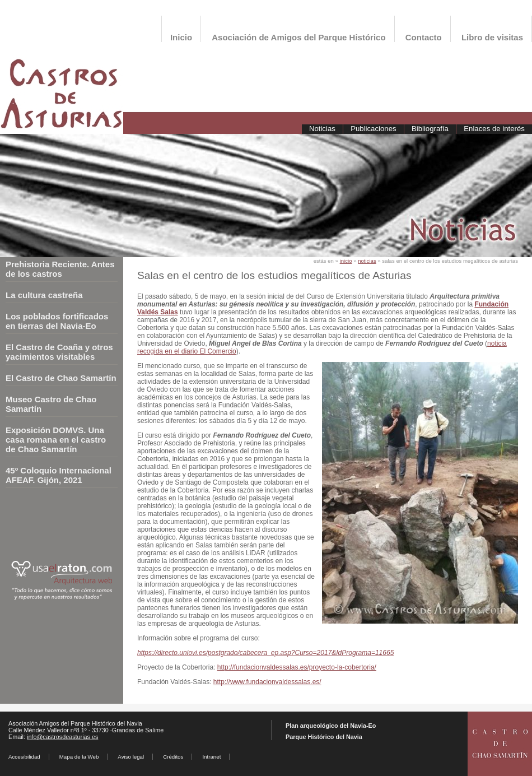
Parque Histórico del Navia (324, 737)
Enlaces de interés (494, 129)
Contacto (424, 37)
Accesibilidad (24, 757)
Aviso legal (131, 757)
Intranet (211, 757)
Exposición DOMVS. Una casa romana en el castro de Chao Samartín (56, 440)
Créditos (173, 757)
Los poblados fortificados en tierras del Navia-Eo (57, 321)
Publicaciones (373, 129)
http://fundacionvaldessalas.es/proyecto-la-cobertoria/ (297, 667)
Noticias (322, 129)
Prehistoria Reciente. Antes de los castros (60, 269)
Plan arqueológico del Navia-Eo (331, 726)
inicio (346, 261)
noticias (367, 261)
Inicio (181, 37)
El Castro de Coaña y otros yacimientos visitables (59, 352)
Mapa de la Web (79, 757)
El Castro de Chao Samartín (61, 378)
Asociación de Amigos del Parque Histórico (298, 37)
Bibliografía (430, 129)
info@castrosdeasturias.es (62, 737)
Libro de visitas (492, 37)
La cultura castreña (44, 295)
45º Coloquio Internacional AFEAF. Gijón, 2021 (59, 475)
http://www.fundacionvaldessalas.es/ (267, 682)
